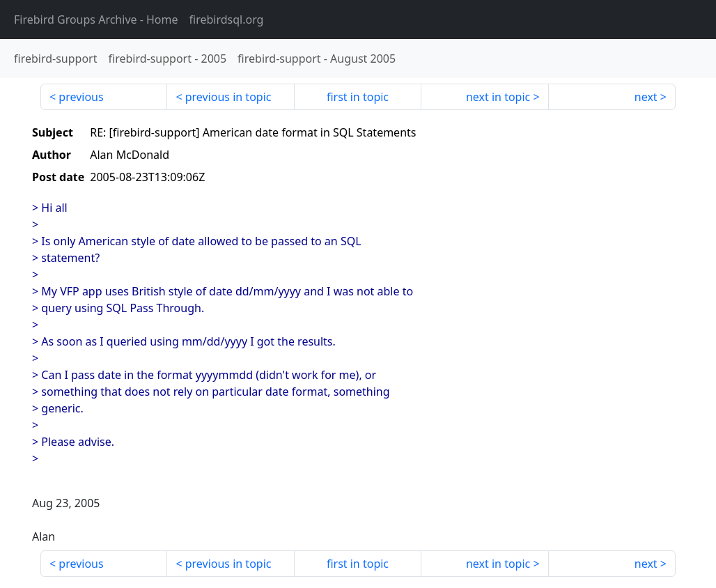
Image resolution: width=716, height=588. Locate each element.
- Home (96, 20)
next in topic (498, 97)
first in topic (358, 97)
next (646, 97)
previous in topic (228, 97)
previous (81, 97)
